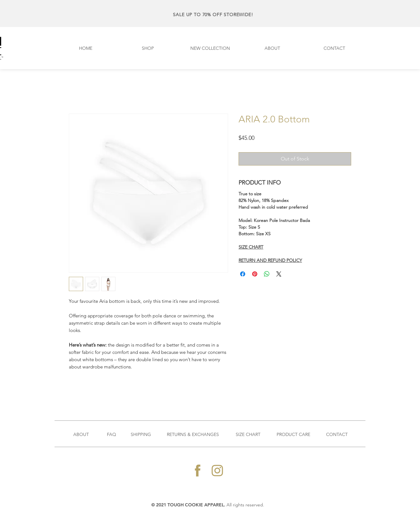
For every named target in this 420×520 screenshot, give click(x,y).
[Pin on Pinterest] (255, 274)
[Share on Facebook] (243, 274)
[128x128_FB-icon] (198, 471)
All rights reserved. (245, 505)
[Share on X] (279, 274)
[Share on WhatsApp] (267, 274)
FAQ (112, 434)
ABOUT (81, 434)
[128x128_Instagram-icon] (217, 471)
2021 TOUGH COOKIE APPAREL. (191, 505)
